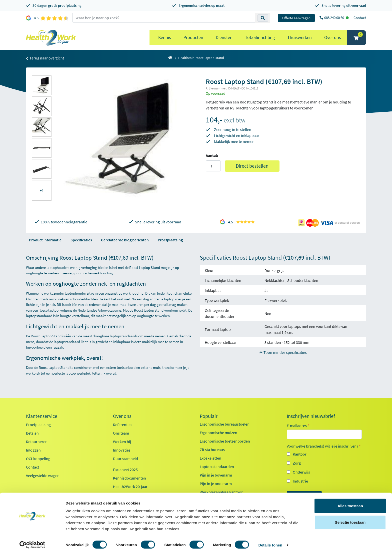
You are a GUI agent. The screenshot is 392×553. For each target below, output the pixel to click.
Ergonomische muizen (218, 433)
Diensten (224, 37)
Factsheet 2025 (125, 470)
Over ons (333, 37)
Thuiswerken (299, 37)
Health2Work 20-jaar (130, 487)
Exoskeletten (210, 458)
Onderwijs (301, 472)
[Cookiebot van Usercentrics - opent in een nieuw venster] (32, 543)
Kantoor (300, 454)
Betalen (32, 433)
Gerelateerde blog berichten (125, 240)
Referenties (123, 425)
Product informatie (45, 240)
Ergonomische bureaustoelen (225, 424)
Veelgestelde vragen (43, 476)
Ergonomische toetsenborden (225, 441)
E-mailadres (298, 426)
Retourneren (37, 442)
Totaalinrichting (260, 37)
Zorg (297, 463)
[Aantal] (213, 166)
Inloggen (33, 450)
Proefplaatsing (170, 240)
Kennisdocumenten (129, 478)
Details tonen (270, 543)
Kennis (165, 37)
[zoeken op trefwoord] (164, 18)
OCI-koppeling (38, 459)
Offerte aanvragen (296, 18)
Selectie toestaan (350, 520)
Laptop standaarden (217, 467)
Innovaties (122, 450)
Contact (360, 18)
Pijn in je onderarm (216, 484)
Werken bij (122, 442)
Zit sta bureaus (212, 450)
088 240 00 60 (334, 18)
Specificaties (81, 240)
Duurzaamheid (125, 459)
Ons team (121, 433)
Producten (193, 37)
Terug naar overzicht (45, 58)
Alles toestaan (350, 504)
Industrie (300, 481)
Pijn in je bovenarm (216, 475)
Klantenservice (42, 416)
